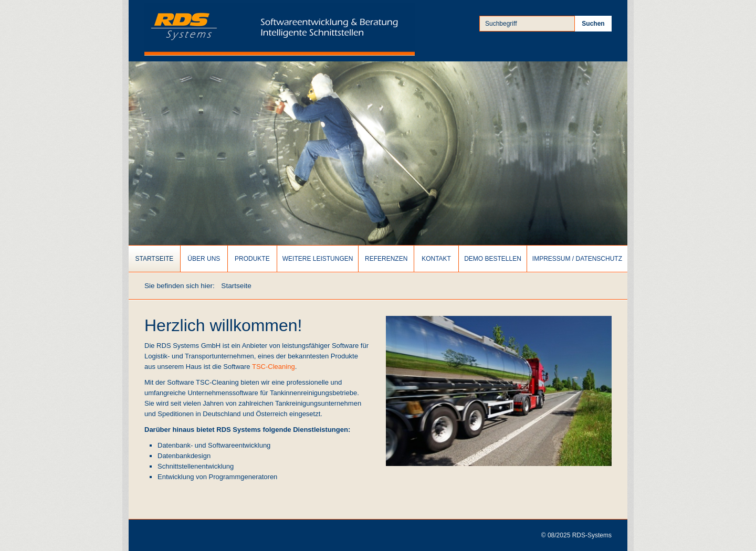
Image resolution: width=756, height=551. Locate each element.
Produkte (252, 259)
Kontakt (436, 259)
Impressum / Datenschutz (577, 259)
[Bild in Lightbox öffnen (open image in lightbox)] (499, 391)
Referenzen (386, 259)
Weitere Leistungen (318, 259)
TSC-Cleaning (274, 367)
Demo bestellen (493, 259)
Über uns (204, 259)
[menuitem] (155, 259)
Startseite (154, 259)
